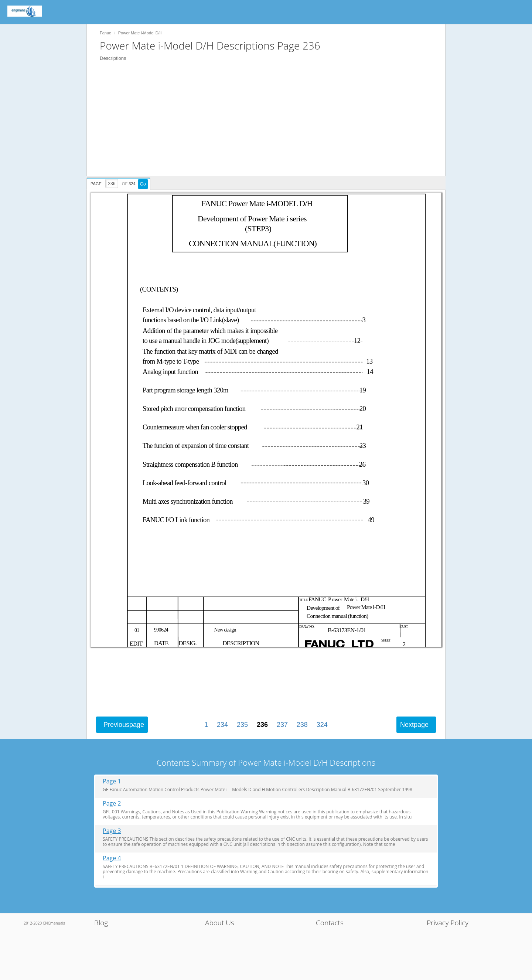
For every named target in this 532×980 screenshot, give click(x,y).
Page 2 (112, 804)
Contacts (330, 923)
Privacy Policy (448, 923)
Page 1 (112, 781)
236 (262, 725)
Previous (124, 725)
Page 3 (112, 831)
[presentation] (119, 183)
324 (322, 725)
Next (414, 725)
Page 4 (112, 858)
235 (242, 725)
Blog (101, 923)
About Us (220, 923)
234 (222, 725)
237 (282, 725)
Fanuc (105, 33)
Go (143, 184)
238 (302, 725)
